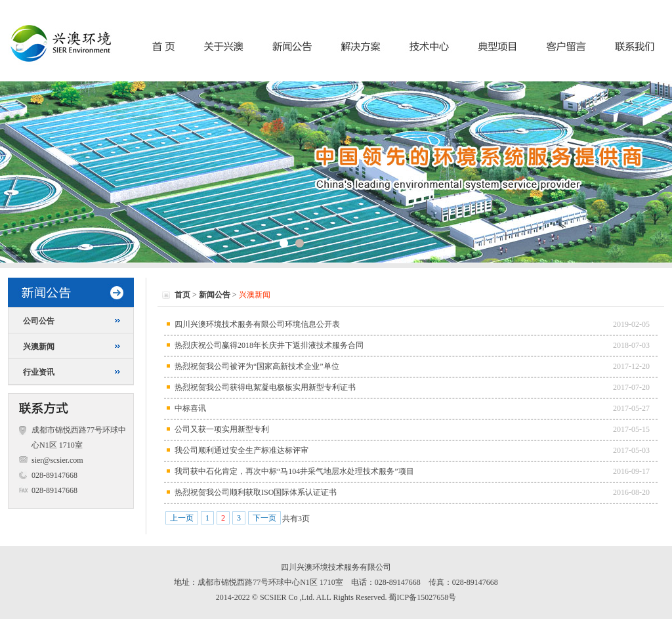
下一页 (264, 518)
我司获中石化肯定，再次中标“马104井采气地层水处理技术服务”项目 (294, 471)
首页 (182, 295)
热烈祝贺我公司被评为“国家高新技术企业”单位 (257, 366)
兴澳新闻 (39, 347)
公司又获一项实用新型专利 (222, 429)
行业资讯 (39, 372)
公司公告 (39, 321)
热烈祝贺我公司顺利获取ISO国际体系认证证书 (256, 492)
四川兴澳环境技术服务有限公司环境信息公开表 (257, 324)
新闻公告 (215, 295)
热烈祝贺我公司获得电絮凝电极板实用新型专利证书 (265, 387)
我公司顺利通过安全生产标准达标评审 (241, 450)
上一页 (182, 518)
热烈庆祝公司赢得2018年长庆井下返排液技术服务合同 (269, 345)
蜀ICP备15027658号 (422, 597)
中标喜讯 (190, 408)
